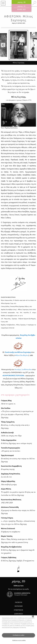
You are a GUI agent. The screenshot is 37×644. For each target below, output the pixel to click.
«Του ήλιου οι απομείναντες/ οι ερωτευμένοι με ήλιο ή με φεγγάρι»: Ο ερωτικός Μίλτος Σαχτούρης (17, 414)
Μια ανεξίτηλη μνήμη (9, 484)
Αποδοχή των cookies (19, 635)
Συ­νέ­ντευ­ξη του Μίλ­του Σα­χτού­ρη (18, 352)
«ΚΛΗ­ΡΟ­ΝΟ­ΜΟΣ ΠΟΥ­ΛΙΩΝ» (13, 376)
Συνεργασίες (18, 610)
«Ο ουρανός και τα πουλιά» (11, 451)
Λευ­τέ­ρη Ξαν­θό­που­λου (23, 370)
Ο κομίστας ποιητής (8, 469)
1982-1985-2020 (7, 503)
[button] (33, 616)
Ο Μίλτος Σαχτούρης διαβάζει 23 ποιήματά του (18, 561)
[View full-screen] (33, 34)
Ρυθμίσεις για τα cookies (19, 640)
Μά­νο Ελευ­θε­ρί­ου (22, 355)
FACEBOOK (19, 602)
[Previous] (3, 45)
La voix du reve (6, 477)
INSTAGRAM (19, 606)
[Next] (34, 45)
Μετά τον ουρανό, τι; (8, 404)
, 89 (19, 581)
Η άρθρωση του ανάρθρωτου (11, 532)
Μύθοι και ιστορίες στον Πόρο (11, 436)
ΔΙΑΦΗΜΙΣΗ (19, 614)
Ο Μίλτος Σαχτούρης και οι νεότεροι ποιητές (16, 443)
